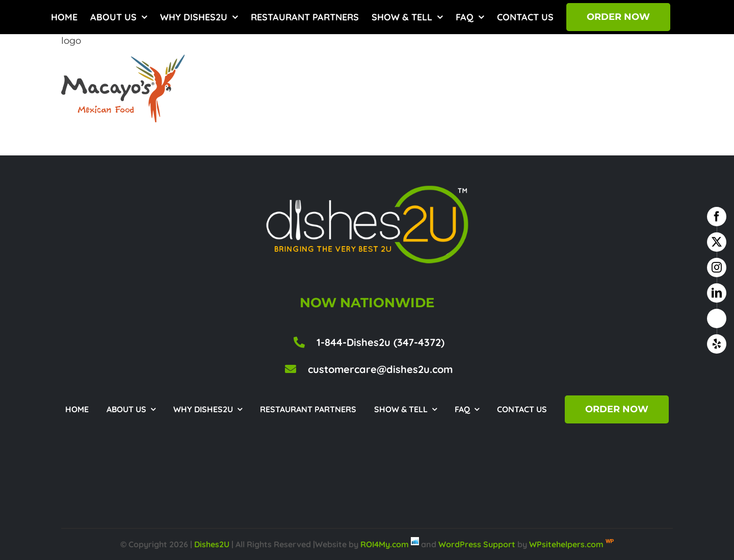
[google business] (717, 318)
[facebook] (717, 217)
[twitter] (717, 242)
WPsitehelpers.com (567, 544)
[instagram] (717, 268)
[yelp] (717, 344)
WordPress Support (477, 544)
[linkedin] (717, 293)
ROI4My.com (385, 544)
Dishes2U (212, 544)
